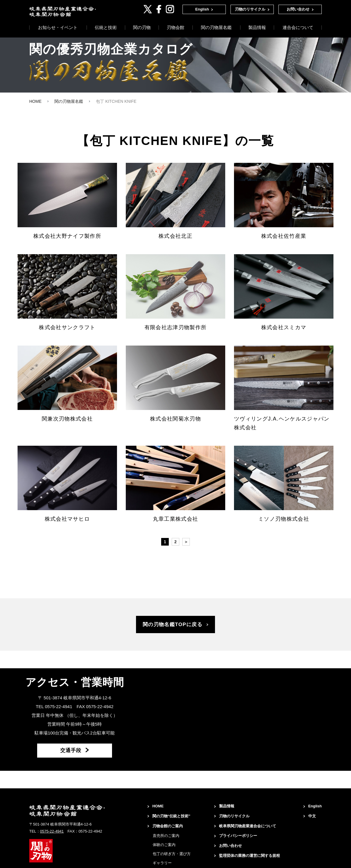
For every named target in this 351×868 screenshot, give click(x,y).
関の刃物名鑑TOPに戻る (173, 627)
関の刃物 (142, 29)
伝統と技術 (106, 29)
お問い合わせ (298, 9)
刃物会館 (175, 29)
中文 (311, 822)
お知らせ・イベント (58, 29)
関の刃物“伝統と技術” (163, 825)
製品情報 (257, 29)
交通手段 (71, 756)
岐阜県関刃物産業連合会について (245, 833)
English (202, 9)
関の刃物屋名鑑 (216, 29)
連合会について (298, 29)
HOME (152, 812)
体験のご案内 (157, 858)
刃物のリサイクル (250, 9)
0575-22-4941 (52, 836)
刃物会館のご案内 (162, 839)
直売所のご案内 (159, 849)
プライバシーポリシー (235, 843)
